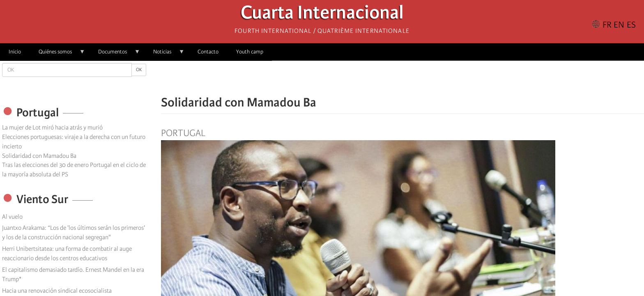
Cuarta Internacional (322, 15)
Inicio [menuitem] (15, 52)
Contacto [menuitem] (208, 52)
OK (139, 70)
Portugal (183, 133)
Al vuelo (12, 217)
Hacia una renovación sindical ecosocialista (57, 291)
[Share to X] (391, 78)
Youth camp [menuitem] (250, 52)
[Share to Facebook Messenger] (402, 78)
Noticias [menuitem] (164, 54)
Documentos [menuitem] (115, 54)
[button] (425, 78)
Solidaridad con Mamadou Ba (39, 156)
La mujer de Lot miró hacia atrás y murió (52, 127)
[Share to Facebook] (379, 78)
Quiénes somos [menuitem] (57, 54)
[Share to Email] (414, 78)
